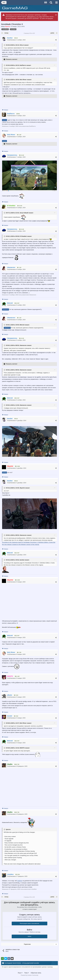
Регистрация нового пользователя (29, 923)
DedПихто (23, 65)
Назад (6, 33)
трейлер (20, 881)
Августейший (24, 213)
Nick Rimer (23, 80)
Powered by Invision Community (29, 975)
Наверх (5, 110)
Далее (52, 33)
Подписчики (27, 944)
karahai (4, 120)
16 (56, 944)
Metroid (22, 325)
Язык (20, 973)
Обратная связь (36, 973)
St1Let (22, 45)
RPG (23, 26)
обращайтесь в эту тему (34, 17)
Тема (26, 973)
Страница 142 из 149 (29, 33)
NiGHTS (22, 748)
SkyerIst (22, 488)
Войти (29, 936)
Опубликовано (16, 40)
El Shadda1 (23, 236)
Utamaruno (5, 309)
